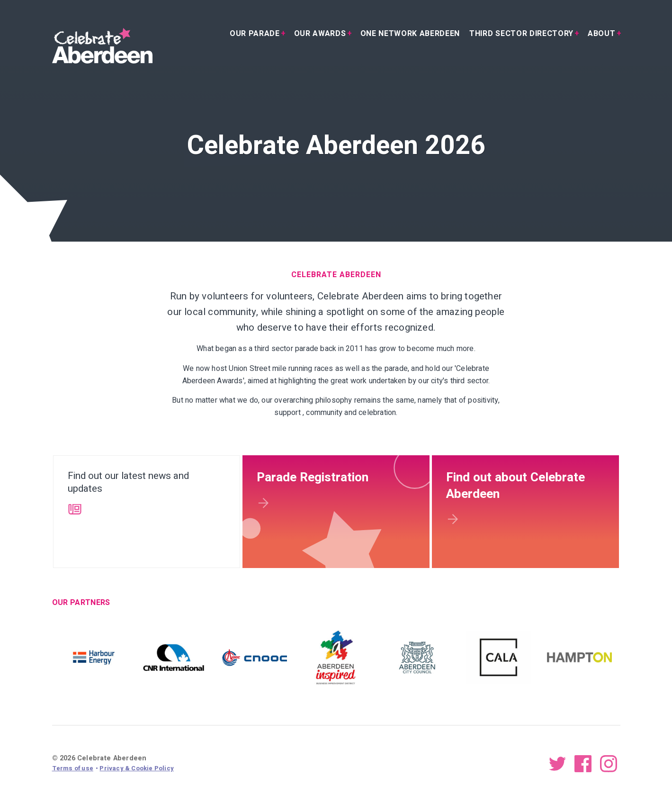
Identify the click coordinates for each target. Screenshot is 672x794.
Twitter (557, 763)
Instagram (609, 763)
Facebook (583, 763)
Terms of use (73, 768)
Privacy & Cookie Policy (137, 768)
